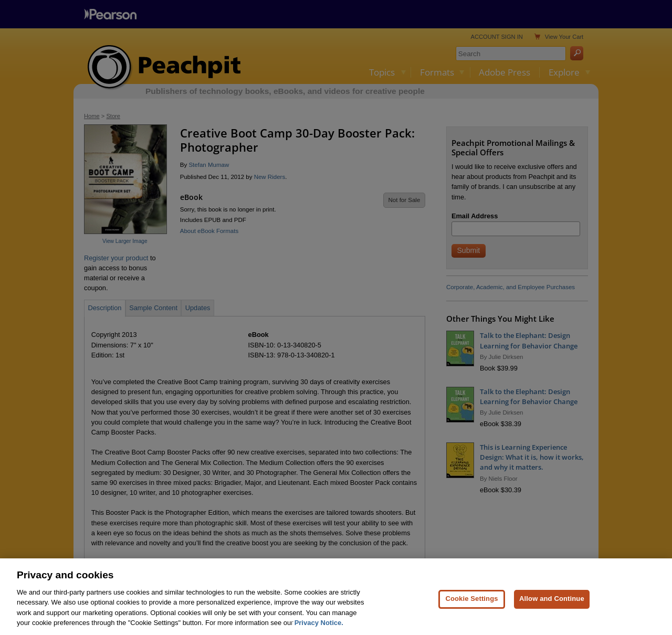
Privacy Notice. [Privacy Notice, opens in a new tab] (319, 627)
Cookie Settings (471, 603)
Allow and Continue (552, 603)
